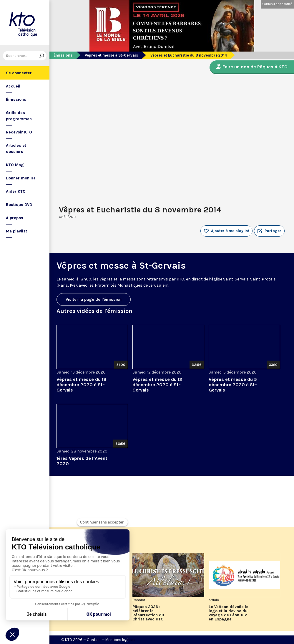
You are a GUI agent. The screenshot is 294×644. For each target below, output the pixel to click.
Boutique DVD (19, 205)
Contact (94, 640)
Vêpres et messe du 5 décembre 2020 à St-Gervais (233, 385)
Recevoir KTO (19, 132)
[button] (269, 231)
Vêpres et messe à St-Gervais (111, 55)
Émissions (16, 99)
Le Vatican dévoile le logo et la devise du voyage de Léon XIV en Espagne (229, 613)
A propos (15, 218)
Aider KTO (16, 191)
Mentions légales (120, 640)
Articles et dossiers (16, 148)
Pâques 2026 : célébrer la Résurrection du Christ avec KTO (148, 613)
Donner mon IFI (20, 178)
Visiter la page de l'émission (94, 299)
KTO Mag (15, 165)
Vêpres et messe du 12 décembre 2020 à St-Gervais (157, 385)
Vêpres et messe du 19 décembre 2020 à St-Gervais (81, 385)
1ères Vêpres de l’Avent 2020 (82, 461)
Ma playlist (16, 231)
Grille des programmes (19, 116)
